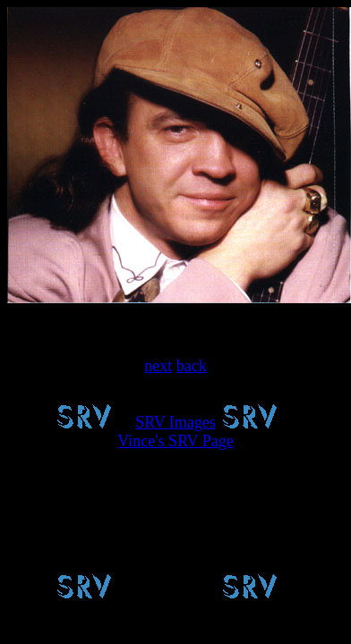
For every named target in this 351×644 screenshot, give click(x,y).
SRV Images (175, 422)
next (158, 366)
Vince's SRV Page (175, 441)
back (192, 366)
